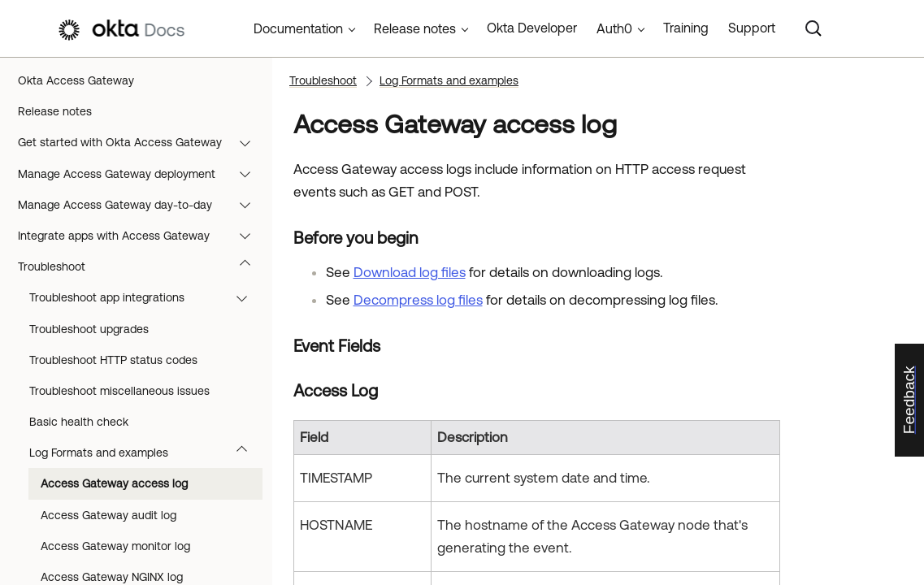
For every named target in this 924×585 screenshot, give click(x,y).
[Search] (813, 28)
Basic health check (79, 422)
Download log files (410, 272)
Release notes (55, 111)
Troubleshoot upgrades (89, 329)
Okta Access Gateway (76, 80)
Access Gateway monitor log (115, 546)
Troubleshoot (142, 266)
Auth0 (614, 28)
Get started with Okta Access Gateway (142, 142)
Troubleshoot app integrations (146, 297)
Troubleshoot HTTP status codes (113, 360)
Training (686, 28)
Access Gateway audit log (108, 515)
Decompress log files (418, 300)
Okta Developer (532, 28)
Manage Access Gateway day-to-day (142, 205)
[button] (249, 142)
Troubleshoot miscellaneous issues (119, 391)
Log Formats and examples (146, 453)
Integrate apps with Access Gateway (142, 236)
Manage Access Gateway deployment (142, 174)
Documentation (298, 28)
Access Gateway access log (114, 483)
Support (752, 28)
